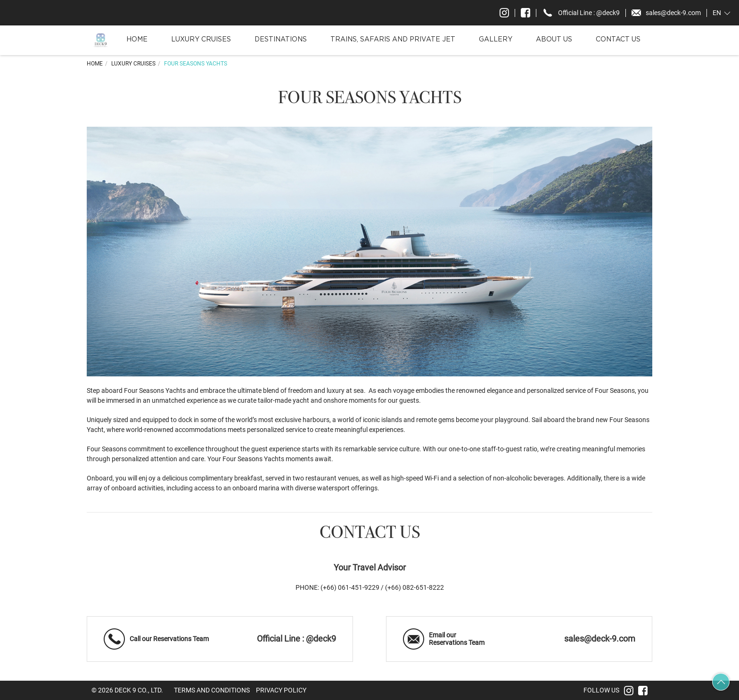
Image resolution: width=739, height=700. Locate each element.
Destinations (281, 40)
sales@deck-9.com (600, 639)
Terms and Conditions (212, 690)
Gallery (496, 40)
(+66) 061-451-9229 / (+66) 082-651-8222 (382, 587)
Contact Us (618, 40)
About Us (554, 40)
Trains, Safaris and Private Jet (393, 40)
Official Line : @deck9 (296, 639)
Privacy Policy (281, 690)
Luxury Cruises (201, 40)
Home (137, 40)
